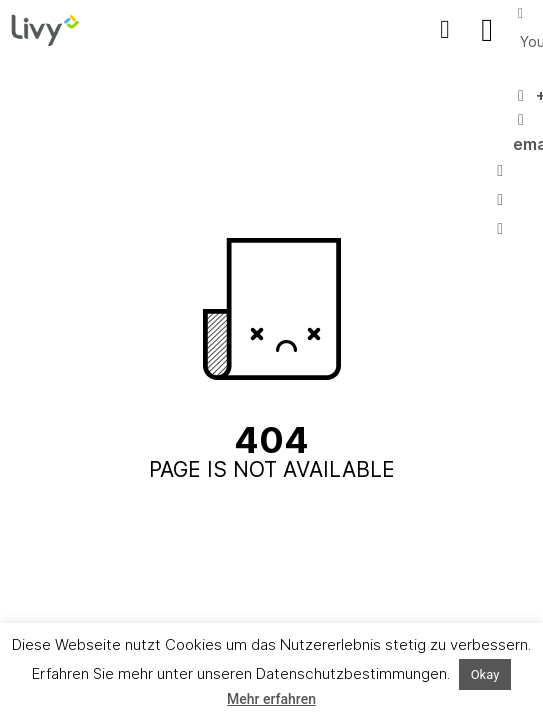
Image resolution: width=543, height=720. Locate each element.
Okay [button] (485, 674)
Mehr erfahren (271, 699)
